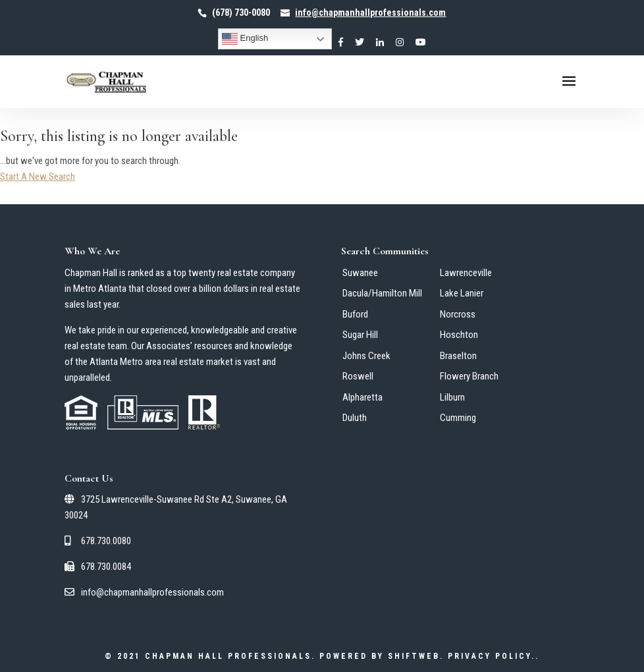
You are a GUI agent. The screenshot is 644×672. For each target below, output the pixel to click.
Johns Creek (366, 356)
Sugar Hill (360, 335)
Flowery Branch (469, 376)
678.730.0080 (98, 541)
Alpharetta (362, 397)
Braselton (458, 356)
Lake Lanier (462, 293)
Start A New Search (38, 177)
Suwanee (360, 273)
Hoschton (459, 335)
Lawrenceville (466, 273)
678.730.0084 (98, 567)
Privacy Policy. (492, 656)
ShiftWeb (414, 656)
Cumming (458, 418)
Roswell (358, 376)
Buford (355, 314)
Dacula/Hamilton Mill (382, 293)
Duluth (355, 418)
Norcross (458, 314)
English (245, 39)
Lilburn (452, 397)
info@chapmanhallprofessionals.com (144, 592)
